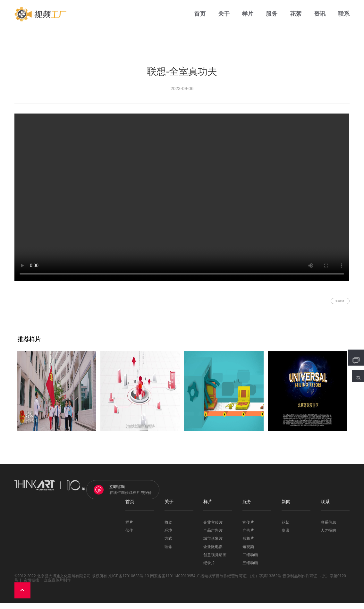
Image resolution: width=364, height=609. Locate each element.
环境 (168, 537)
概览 (168, 529)
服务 (272, 19)
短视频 (248, 553)
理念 (168, 553)
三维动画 (250, 569)
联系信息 (328, 529)
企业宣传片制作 (57, 586)
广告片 (248, 537)
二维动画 (250, 561)
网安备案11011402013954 (173, 582)
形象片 (248, 545)
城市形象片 (213, 545)
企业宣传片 (213, 529)
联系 (344, 19)
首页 (200, 19)
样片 (248, 19)
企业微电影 (213, 553)
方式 (168, 545)
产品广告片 (213, 537)
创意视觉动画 (215, 561)
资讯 (320, 19)
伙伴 (129, 537)
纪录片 (209, 569)
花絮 (296, 19)
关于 (224, 19)
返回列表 (331, 304)
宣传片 (248, 529)
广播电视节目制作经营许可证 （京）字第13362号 (239, 582)
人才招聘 (328, 537)
